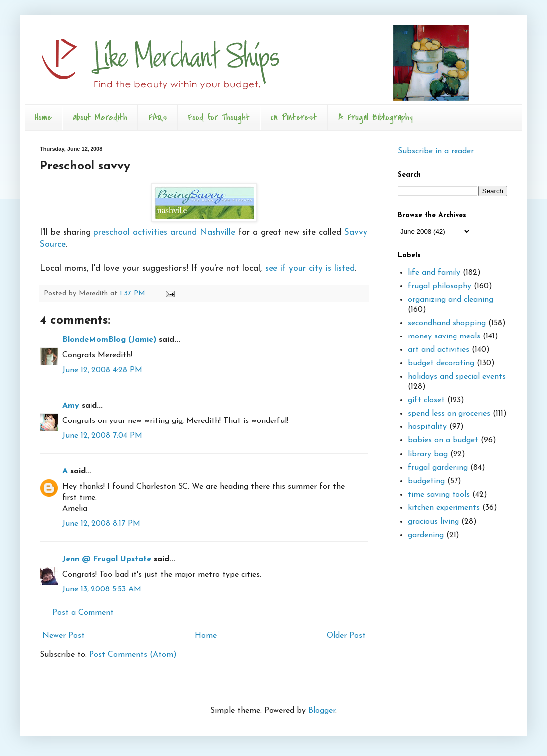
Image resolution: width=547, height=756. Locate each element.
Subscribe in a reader (436, 151)
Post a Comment (83, 613)
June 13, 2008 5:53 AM (102, 589)
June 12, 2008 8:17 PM (101, 524)
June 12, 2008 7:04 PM (102, 436)
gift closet (426, 400)
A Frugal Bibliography (375, 118)
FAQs (158, 118)
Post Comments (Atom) (133, 655)
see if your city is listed (310, 269)
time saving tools (439, 495)
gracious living (433, 522)
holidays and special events (457, 377)
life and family (434, 273)
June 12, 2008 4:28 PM (102, 370)
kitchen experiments (444, 508)
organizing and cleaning (451, 300)
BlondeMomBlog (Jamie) (109, 340)
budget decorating (441, 363)
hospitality (427, 427)
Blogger (322, 711)
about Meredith (100, 118)
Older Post (346, 636)
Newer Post (63, 636)
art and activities (439, 350)
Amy (71, 406)
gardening (426, 535)
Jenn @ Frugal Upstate (107, 559)
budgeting (426, 481)
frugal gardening (438, 468)
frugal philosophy (440, 286)
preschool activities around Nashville (166, 232)
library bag (428, 454)
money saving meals (444, 336)
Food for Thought (219, 118)
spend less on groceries (449, 414)
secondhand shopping (447, 323)
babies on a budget (443, 440)
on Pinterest (294, 118)
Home (43, 118)
